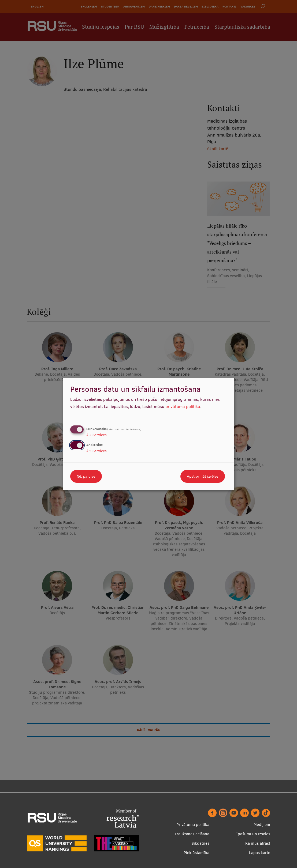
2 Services (96, 435)
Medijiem (262, 824)
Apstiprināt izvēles (203, 476)
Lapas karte (260, 853)
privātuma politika (183, 406)
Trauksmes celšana (192, 834)
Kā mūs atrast (258, 843)
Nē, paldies (86, 476)
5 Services (96, 451)
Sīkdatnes (200, 843)
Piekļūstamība (196, 853)
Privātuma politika (193, 824)
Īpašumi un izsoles (253, 834)
